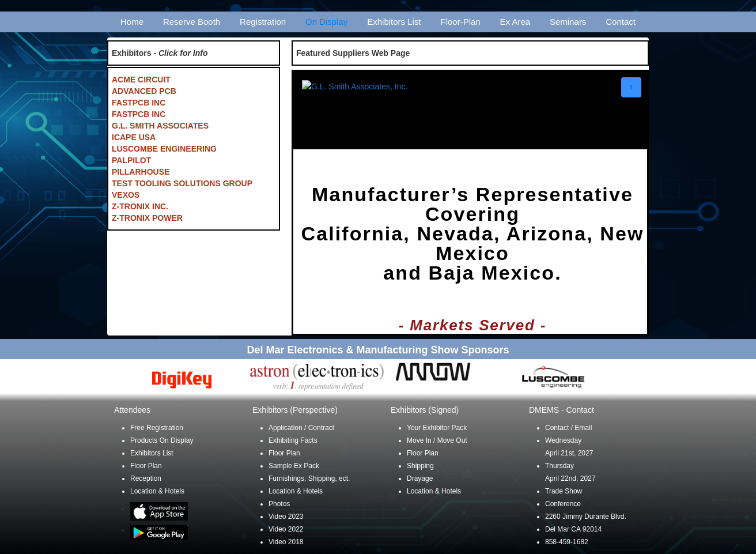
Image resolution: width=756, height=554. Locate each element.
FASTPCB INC (139, 103)
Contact (621, 22)
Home (132, 22)
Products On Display (162, 440)
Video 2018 (286, 542)
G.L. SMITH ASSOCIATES (160, 126)
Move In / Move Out (437, 440)
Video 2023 (286, 517)
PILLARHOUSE (141, 172)
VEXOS (126, 195)
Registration (263, 22)
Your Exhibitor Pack (437, 428)
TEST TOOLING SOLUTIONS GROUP (182, 183)
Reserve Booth (192, 22)
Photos (279, 504)
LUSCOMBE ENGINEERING (164, 149)
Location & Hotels (157, 491)
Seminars (568, 22)
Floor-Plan (461, 22)
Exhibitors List (394, 22)
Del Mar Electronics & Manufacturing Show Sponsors (378, 350)
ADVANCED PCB (144, 91)
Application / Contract (301, 428)
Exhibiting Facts (293, 440)
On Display (326, 22)
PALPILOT (131, 160)
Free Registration (157, 428)
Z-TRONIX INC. (140, 206)
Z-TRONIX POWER (147, 218)
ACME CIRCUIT (141, 80)
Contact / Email (568, 428)
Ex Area (515, 22)
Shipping (420, 466)
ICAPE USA (134, 137)
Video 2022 (286, 529)
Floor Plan (146, 466)
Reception (146, 478)
